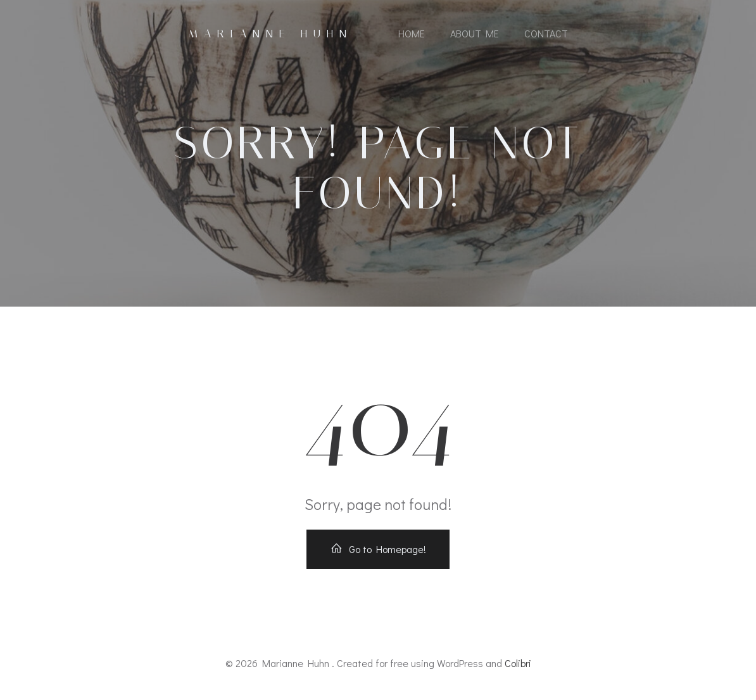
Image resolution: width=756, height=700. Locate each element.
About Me (475, 33)
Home (412, 33)
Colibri (518, 663)
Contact (546, 33)
